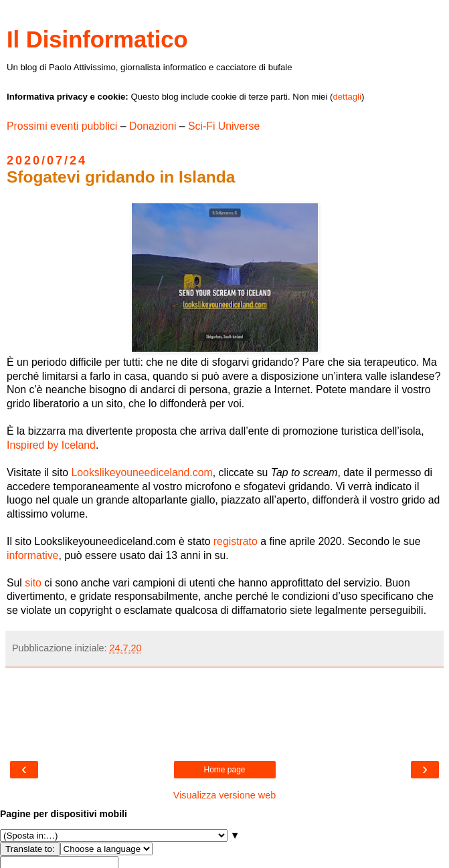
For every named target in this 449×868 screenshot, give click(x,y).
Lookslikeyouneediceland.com (142, 472)
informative (32, 555)
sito (33, 583)
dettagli (347, 97)
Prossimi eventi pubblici (62, 126)
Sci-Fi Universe (224, 126)
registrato (236, 541)
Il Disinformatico (97, 39)
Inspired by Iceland (51, 445)
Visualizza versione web (224, 795)
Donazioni (153, 126)
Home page (224, 770)
